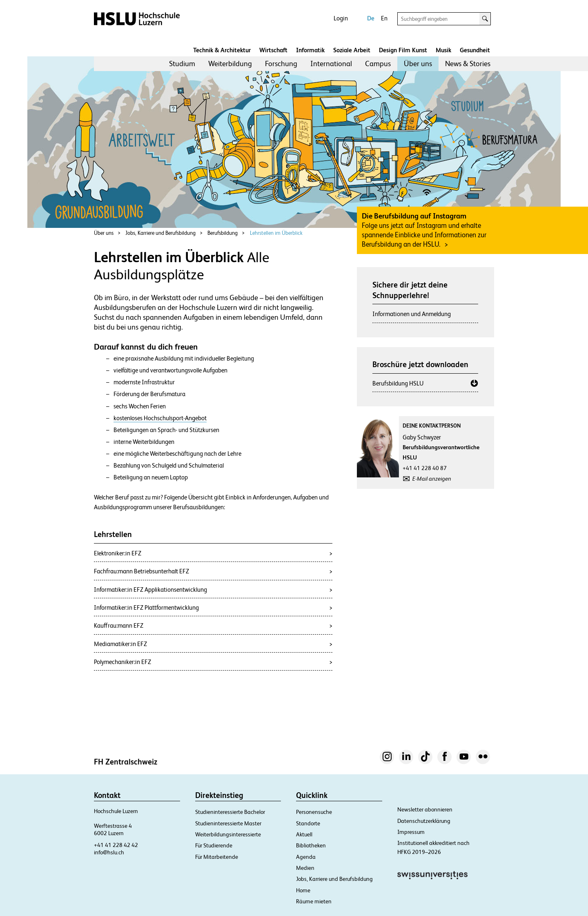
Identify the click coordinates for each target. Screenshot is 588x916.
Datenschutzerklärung (424, 821)
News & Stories (468, 64)
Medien (305, 868)
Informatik (310, 50)
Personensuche (314, 812)
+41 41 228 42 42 (116, 845)
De (371, 18)
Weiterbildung (230, 64)
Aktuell (304, 834)
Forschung (281, 64)
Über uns (418, 64)
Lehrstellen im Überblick (276, 233)
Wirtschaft (273, 50)
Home (303, 890)
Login (341, 18)
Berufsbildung (223, 233)
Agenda (306, 857)
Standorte (308, 823)
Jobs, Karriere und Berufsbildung (160, 233)
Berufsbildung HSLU (398, 383)
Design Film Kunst (403, 50)
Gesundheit (475, 50)
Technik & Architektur (222, 50)
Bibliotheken (311, 845)
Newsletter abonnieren (425, 809)
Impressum (411, 832)
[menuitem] (182, 64)
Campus (378, 64)
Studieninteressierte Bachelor (230, 812)
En (384, 18)
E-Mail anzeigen (432, 479)
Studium (182, 64)
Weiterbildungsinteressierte (228, 834)
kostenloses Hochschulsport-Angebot (160, 418)
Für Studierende (214, 845)
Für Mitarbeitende (217, 857)
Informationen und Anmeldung (412, 314)
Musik (443, 50)
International (331, 64)
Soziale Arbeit (352, 50)
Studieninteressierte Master (228, 823)
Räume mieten (314, 901)
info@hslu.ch (109, 852)
